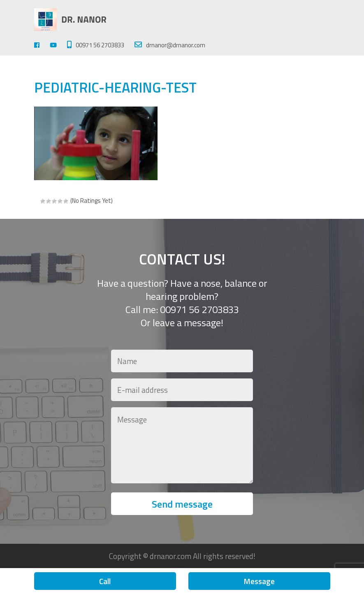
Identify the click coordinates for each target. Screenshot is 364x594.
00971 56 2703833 (96, 45)
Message (259, 581)
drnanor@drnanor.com (170, 45)
